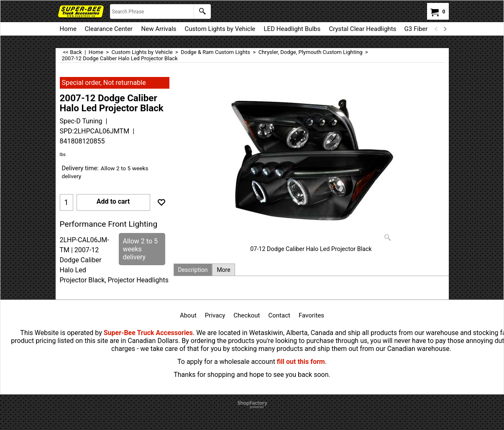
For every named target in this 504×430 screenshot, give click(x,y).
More (223, 270)
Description (193, 270)
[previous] (437, 29)
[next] (445, 29)
